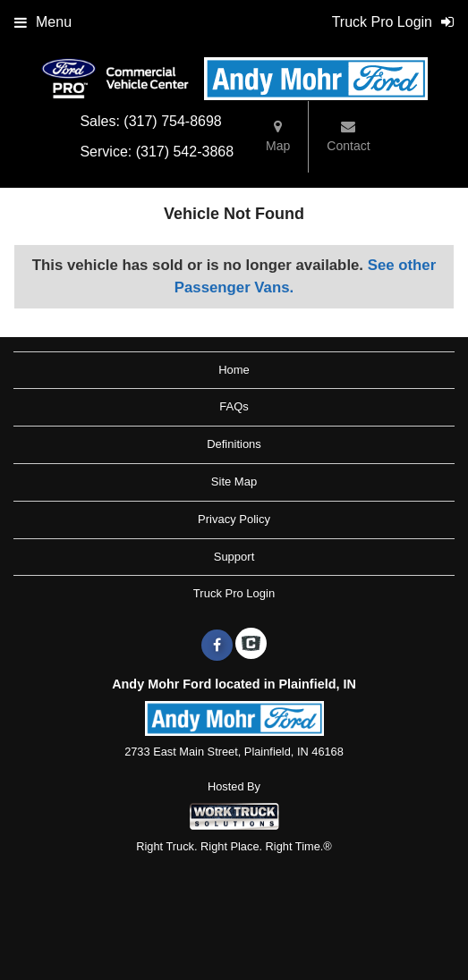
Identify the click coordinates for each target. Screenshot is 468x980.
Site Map (234, 482)
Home (234, 370)
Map (278, 136)
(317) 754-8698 (172, 121)
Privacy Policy (234, 519)
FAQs (234, 406)
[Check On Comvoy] (251, 646)
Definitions (234, 444)
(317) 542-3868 (185, 152)
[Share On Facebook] (217, 646)
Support (234, 557)
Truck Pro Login (234, 593)
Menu (43, 22)
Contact (348, 136)
